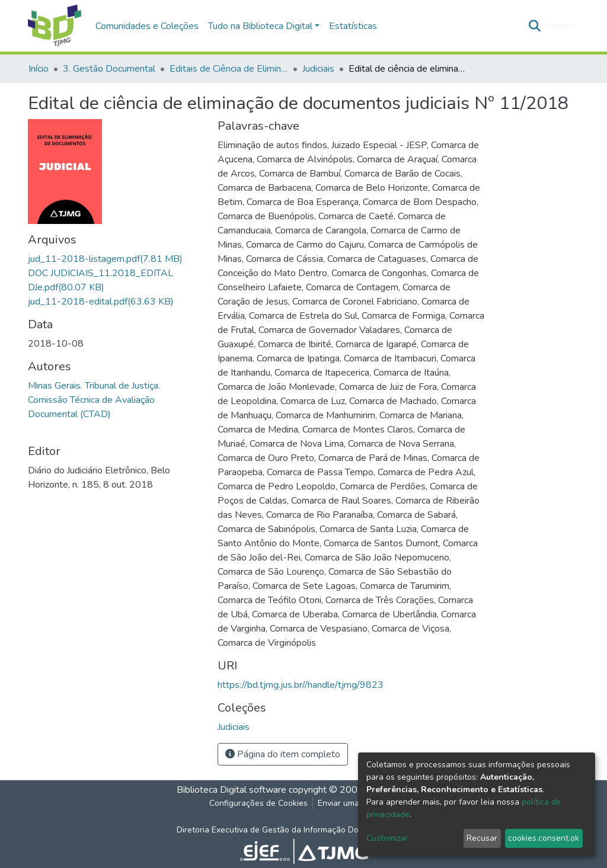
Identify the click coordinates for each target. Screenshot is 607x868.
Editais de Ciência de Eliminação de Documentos (229, 69)
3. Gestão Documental (109, 69)
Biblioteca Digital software (231, 790)
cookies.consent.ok (544, 838)
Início (39, 69)
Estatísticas (353, 26)
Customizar (387, 838)
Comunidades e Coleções (147, 26)
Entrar (557, 26)
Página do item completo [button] (283, 754)
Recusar (482, 838)
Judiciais (318, 69)
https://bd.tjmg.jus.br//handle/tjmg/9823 (301, 685)
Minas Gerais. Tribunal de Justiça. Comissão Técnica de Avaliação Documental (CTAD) (94, 400)
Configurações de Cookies (258, 803)
